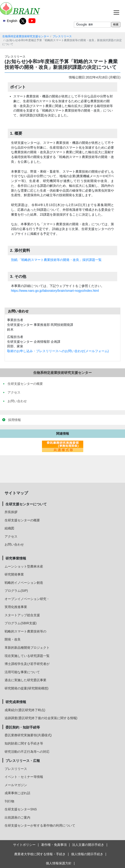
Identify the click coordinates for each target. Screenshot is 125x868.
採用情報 (14, 420)
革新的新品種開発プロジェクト (27, 648)
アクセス (11, 536)
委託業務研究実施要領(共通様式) (28, 735)
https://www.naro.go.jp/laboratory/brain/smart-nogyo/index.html (55, 291)
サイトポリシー (24, 845)
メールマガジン (16, 785)
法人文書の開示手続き (88, 845)
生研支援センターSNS (21, 809)
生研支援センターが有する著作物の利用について (40, 825)
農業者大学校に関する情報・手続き (40, 854)
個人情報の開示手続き (87, 854)
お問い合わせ (14, 544)
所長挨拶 (11, 512)
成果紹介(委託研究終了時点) (25, 710)
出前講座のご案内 (17, 817)
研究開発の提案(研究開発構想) (26, 688)
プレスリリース (62, 36)
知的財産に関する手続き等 (24, 743)
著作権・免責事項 (54, 845)
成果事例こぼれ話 (17, 793)
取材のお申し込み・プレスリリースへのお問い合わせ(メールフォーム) (58, 351)
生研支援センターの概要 (22, 520)
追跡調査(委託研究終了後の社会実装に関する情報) (41, 718)
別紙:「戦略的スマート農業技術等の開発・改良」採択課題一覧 (56, 260)
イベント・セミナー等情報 (24, 777)
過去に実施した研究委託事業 (25, 680)
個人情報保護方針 (59, 863)
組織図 (9, 528)
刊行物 (9, 801)
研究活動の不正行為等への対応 (27, 752)
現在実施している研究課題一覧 (27, 656)
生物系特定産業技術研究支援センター (26, 36)
